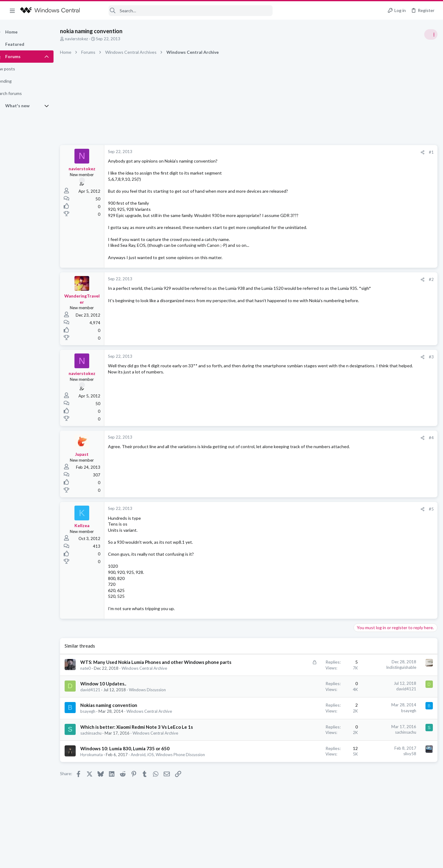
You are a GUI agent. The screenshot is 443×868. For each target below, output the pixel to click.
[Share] (323, 152)
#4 (332, 438)
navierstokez (87, 39)
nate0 (96, 675)
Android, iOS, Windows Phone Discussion (179, 761)
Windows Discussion (158, 696)
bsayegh (99, 718)
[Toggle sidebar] (430, 34)
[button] (12, 10)
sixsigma (429, 414)
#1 (332, 152)
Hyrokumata (102, 761)
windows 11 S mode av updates (386, 346)
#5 (332, 509)
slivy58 (311, 760)
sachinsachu (102, 740)
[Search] (180, 11)
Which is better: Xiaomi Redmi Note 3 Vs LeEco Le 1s (147, 733)
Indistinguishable (302, 667)
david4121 (101, 696)
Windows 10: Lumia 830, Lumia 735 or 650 (136, 755)
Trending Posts (362, 333)
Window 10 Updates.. (114, 690)
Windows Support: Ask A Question (387, 363)
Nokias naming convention (120, 712)
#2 (332, 279)
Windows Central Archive (155, 675)
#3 (332, 357)
